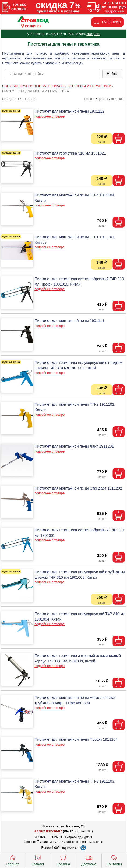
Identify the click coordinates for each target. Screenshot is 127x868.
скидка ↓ (118, 99)
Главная (13, 860)
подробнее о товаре (50, 116)
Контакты (114, 860)
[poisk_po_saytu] (52, 74)
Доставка (89, 860)
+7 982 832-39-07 (48, 831)
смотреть (93, 34)
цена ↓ (103, 99)
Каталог (38, 860)
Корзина (63, 860)
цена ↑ (89, 99)
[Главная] (33, 20)
